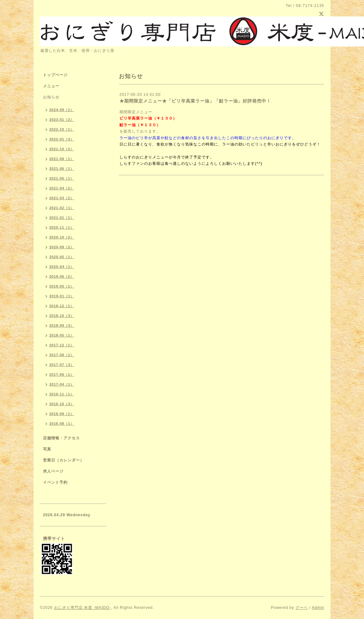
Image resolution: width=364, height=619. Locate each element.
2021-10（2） (62, 149)
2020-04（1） (62, 267)
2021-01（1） (62, 218)
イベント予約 (55, 482)
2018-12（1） (62, 306)
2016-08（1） (62, 424)
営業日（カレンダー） (64, 460)
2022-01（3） (62, 139)
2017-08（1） (62, 355)
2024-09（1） (62, 110)
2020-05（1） (62, 257)
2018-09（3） (62, 325)
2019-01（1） (62, 296)
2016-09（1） (62, 414)
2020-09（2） (62, 247)
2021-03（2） (62, 198)
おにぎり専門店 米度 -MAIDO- (82, 608)
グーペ (302, 608)
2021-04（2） (62, 188)
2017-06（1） (62, 374)
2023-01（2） (62, 120)
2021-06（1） (62, 169)
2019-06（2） (62, 276)
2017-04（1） (62, 384)
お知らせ (51, 97)
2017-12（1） (62, 345)
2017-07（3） (62, 365)
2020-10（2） (62, 237)
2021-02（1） (62, 208)
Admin (318, 608)
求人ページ (53, 471)
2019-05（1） (62, 286)
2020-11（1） (62, 227)
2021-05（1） (62, 178)
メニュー (51, 86)
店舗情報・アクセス (61, 438)
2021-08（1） (62, 159)
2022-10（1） (62, 129)
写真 (47, 449)
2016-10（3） (62, 404)
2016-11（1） (62, 394)
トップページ (55, 75)
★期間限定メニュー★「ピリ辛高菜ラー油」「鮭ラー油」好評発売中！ (195, 101)
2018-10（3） (62, 316)
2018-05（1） (62, 335)
